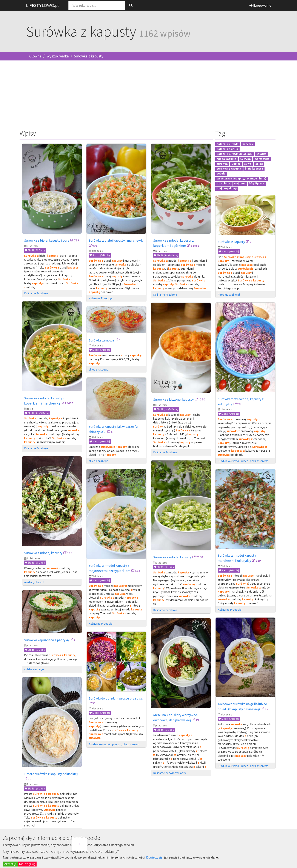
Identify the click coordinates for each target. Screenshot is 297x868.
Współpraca (257, 183)
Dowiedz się (154, 857)
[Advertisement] (149, 94)
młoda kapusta (227, 159)
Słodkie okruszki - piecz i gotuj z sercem (243, 461)
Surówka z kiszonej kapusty (173, 399)
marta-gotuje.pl (34, 582)
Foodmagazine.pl (229, 295)
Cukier (236, 164)
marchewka (262, 159)
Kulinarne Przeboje (36, 293)
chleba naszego (99, 369)
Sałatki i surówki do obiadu (235, 154)
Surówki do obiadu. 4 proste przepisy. (116, 698)
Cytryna (245, 159)
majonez (240, 183)
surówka (222, 164)
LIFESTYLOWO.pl (42, 5)
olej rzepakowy (227, 188)
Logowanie (260, 5)
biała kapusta (254, 169)
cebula (221, 174)
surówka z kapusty (229, 169)
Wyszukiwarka (58, 56)
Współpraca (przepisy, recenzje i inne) (242, 178)
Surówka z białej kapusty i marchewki (116, 240)
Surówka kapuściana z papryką (47, 640)
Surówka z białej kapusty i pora (47, 240)
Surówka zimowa (101, 340)
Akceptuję (10, 864)
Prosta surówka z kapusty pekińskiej (51, 774)
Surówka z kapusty (89, 56)
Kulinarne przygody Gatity (170, 773)
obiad (259, 164)
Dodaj (41, 250)
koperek (248, 144)
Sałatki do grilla (227, 149)
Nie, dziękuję (27, 864)
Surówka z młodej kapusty (43, 553)
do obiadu (223, 183)
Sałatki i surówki (228, 144)
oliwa (248, 164)
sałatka (261, 154)
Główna (35, 56)
